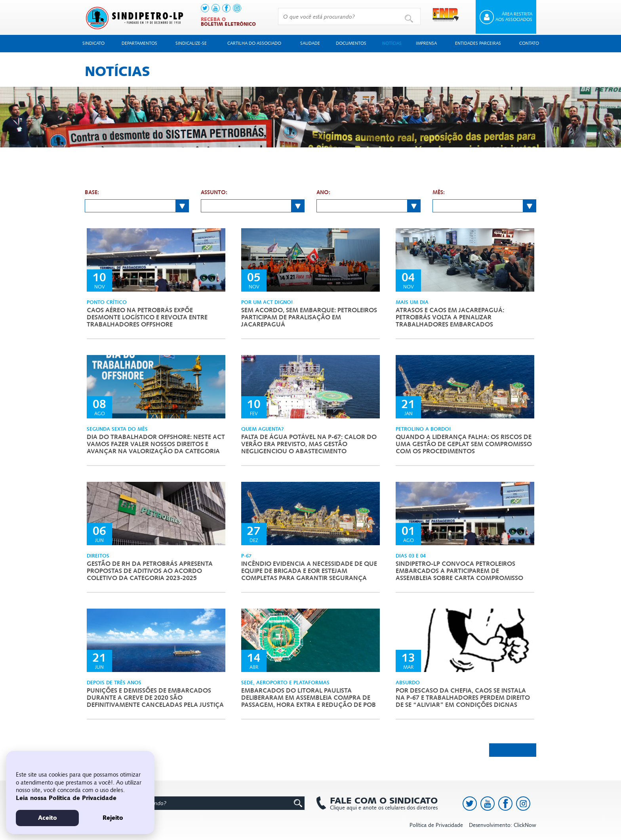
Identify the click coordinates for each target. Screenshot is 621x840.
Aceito (48, 818)
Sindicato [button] (93, 43)
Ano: (323, 193)
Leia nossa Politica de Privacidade (66, 798)
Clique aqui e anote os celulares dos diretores (380, 804)
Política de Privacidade (436, 825)
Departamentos (139, 43)
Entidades (478, 43)
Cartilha (254, 43)
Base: (92, 193)
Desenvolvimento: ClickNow (503, 825)
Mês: (439, 193)
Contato (529, 43)
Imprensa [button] (426, 43)
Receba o (228, 22)
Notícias (392, 43)
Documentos (351, 43)
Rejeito (113, 818)
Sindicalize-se (191, 43)
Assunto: (214, 193)
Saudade (310, 43)
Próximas (513, 750)
